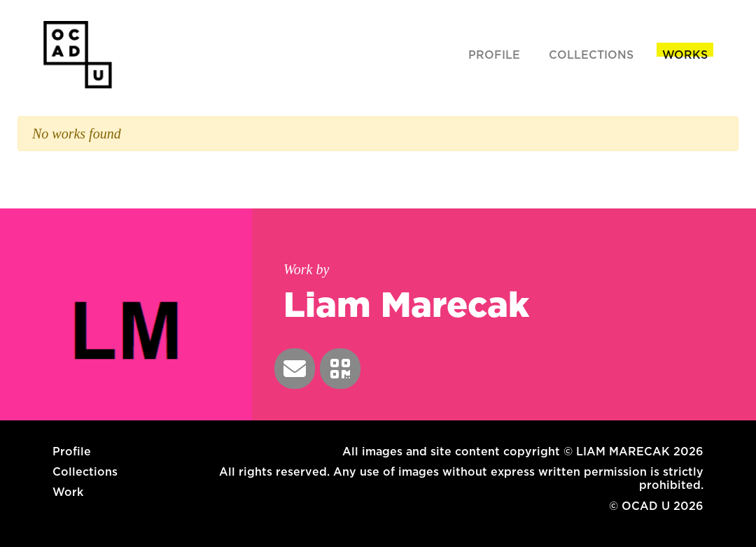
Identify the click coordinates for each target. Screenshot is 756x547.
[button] (295, 369)
